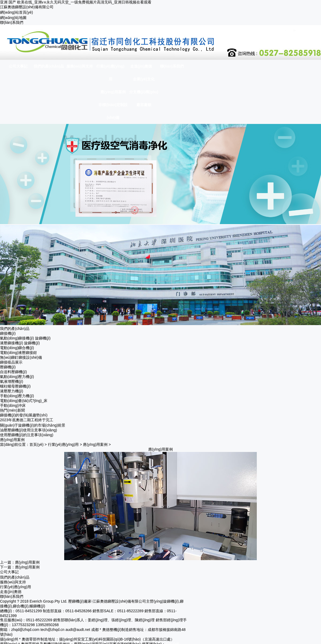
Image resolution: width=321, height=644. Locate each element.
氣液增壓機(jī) (12, 381)
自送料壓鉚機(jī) (13, 372)
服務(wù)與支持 (13, 582)
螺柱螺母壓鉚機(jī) (15, 386)
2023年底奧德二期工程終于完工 (27, 420)
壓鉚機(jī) (8, 367)
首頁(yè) (36, 444)
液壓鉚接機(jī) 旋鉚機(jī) (20, 343)
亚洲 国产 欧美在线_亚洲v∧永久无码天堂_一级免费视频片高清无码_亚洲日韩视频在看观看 (76, 2)
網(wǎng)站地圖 (13, 18)
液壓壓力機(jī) (12, 391)
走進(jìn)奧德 (11, 592)
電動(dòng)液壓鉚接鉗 (18, 353)
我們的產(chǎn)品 (15, 577)
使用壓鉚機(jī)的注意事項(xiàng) (27, 435)
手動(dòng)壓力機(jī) (17, 396)
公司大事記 (9, 572)
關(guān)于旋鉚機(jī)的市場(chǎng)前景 (33, 425)
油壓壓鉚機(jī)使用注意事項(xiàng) (28, 430)
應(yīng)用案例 (95, 444)
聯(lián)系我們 (12, 22)
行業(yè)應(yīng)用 (63, 444)
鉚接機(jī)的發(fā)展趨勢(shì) (24, 415)
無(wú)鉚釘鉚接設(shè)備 (21, 357)
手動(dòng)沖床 (13, 405)
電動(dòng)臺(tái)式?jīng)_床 (24, 401)
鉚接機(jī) (8, 333)
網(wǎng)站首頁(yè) (16, 12)
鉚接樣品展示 (11, 362)
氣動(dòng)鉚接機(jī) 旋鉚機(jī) (25, 338)
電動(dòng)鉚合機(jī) (17, 348)
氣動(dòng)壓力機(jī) (17, 377)
